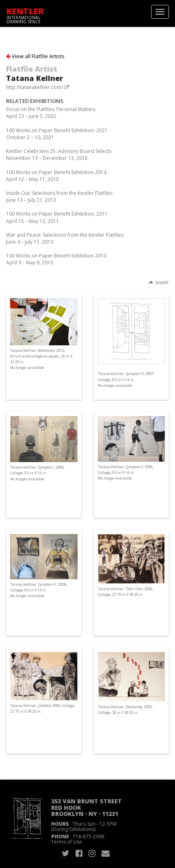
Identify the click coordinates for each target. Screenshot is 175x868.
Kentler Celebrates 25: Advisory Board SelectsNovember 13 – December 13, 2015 (59, 155)
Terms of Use (67, 842)
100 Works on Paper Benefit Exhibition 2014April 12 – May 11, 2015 (56, 176)
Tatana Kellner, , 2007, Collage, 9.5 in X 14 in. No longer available (126, 379)
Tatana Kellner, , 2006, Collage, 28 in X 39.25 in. (125, 710)
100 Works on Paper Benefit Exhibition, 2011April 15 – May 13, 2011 (57, 217)
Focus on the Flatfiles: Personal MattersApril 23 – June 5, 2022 (51, 113)
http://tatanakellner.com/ (35, 87)
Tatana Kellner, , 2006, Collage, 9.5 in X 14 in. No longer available (37, 473)
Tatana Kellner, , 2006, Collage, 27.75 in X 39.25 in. (125, 592)
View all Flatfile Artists (35, 56)
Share (162, 282)
